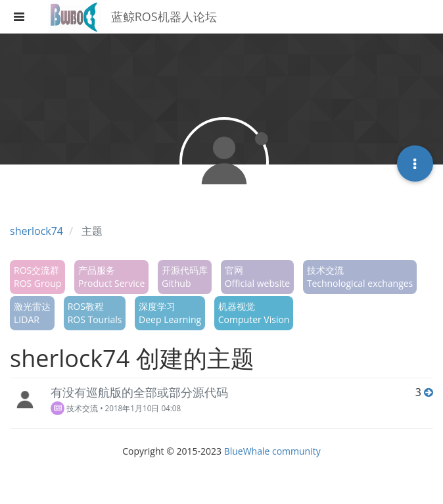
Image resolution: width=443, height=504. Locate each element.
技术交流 (74, 408)
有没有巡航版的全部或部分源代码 (139, 392)
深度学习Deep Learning (170, 313)
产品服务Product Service (111, 277)
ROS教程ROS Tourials (95, 313)
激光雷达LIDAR (32, 313)
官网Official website (257, 277)
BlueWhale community (272, 451)
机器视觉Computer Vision (254, 313)
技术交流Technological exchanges (360, 277)
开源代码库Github (185, 277)
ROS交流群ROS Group (37, 277)
